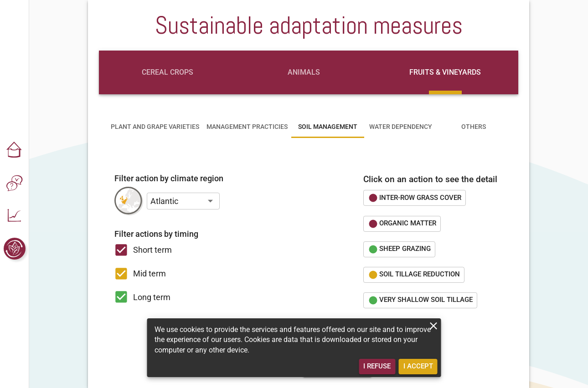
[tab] (167, 72)
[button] (15, 150)
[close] (434, 326)
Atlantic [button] (164, 201)
